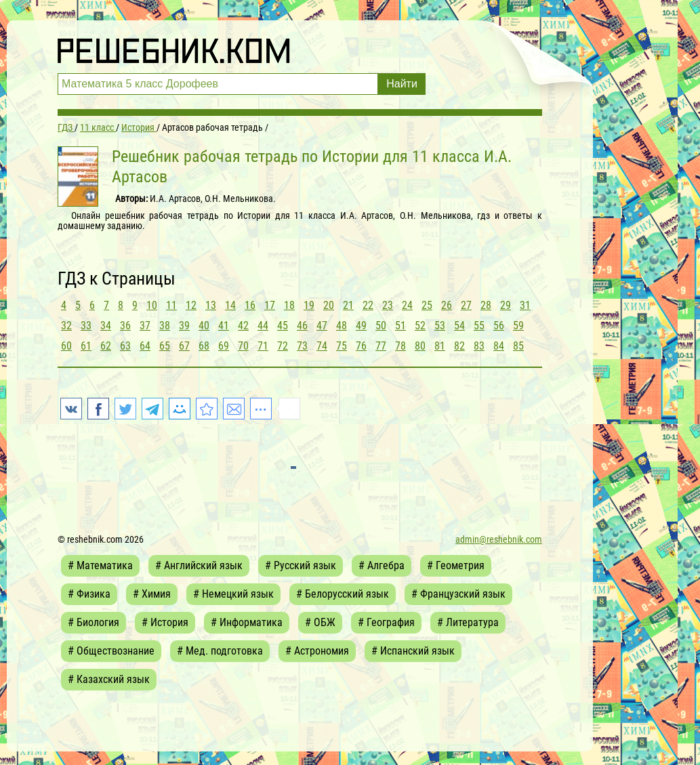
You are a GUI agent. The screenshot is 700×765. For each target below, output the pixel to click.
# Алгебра (382, 565)
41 (224, 326)
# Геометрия (456, 565)
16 (250, 305)
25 (427, 305)
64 (145, 346)
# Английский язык (199, 565)
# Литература (468, 622)
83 (479, 346)
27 (466, 305)
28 (486, 305)
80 (420, 346)
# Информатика (247, 622)
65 (165, 346)
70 (243, 346)
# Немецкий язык (233, 594)
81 (440, 346)
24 (407, 305)
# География (386, 622)
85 (518, 346)
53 (440, 326)
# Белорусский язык (343, 594)
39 (184, 326)
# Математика (100, 565)
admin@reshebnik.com (499, 540)
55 (479, 326)
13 (211, 305)
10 (152, 305)
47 (322, 326)
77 (381, 346)
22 (368, 305)
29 (506, 305)
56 (499, 326)
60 (66, 346)
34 (106, 326)
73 (302, 346)
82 (459, 346)
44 (263, 326)
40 (204, 326)
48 (342, 326)
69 (224, 346)
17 (270, 305)
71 (263, 346)
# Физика (89, 594)
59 (518, 326)
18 (289, 305)
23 (388, 305)
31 (525, 305)
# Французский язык (458, 594)
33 (86, 326)
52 (420, 326)
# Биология (94, 622)
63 (125, 346)
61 (86, 346)
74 (322, 346)
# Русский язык (301, 565)
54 (459, 326)
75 (342, 346)
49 (361, 326)
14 (230, 305)
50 (381, 326)
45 (283, 326)
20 (329, 305)
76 (361, 346)
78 (400, 346)
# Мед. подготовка (220, 651)
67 (184, 346)
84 (499, 346)
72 (283, 346)
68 (204, 346)
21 (348, 305)
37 (145, 326)
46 (302, 326)
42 (243, 326)
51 (400, 326)
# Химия (152, 594)
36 (125, 326)
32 (66, 326)
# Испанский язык (413, 651)
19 (309, 305)
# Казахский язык (109, 679)
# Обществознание (111, 651)
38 (165, 326)
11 (171, 305)
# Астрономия (317, 651)
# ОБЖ (320, 622)
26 (447, 305)
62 (106, 346)
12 (191, 305)
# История (165, 622)
